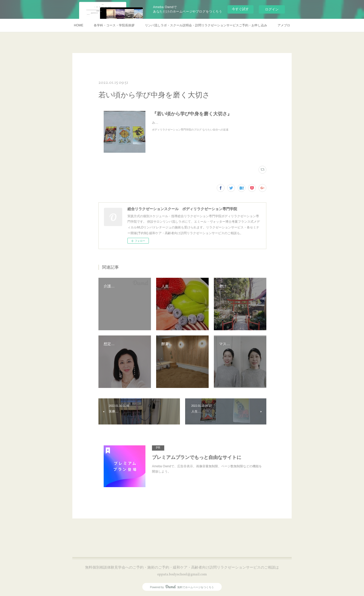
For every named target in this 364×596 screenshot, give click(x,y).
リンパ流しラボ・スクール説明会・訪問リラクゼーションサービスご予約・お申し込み (206, 25)
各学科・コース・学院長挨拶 (114, 25)
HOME (79, 25)
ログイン (272, 9)
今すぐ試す (240, 9)
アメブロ (284, 25)
